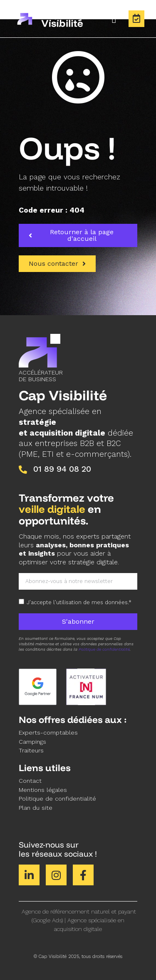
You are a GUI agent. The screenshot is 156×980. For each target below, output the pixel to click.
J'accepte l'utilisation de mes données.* (79, 602)
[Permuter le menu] (114, 19)
